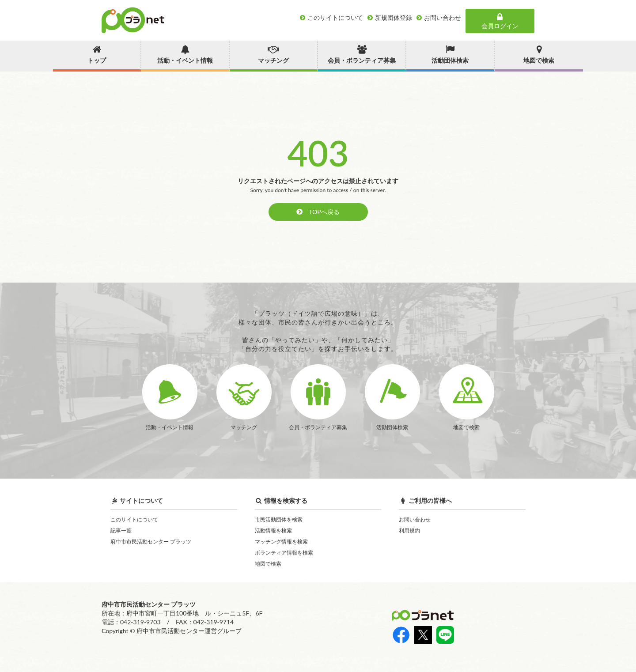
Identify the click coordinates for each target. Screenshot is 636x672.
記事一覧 (121, 530)
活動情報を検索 (273, 530)
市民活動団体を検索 (279, 519)
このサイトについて (134, 519)
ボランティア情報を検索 (284, 553)
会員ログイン (500, 21)
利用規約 (409, 530)
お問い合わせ (415, 519)
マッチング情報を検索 (281, 542)
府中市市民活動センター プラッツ (151, 542)
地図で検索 (268, 564)
